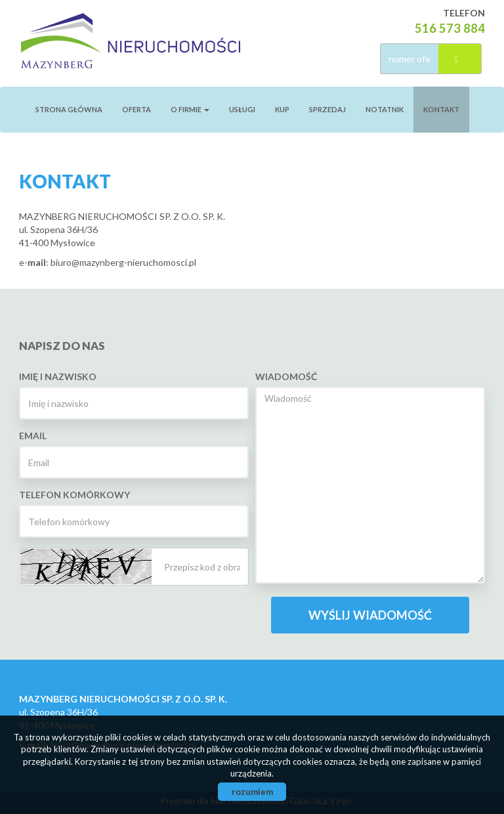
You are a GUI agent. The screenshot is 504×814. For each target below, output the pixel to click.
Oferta (136, 109)
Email (33, 436)
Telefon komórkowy (74, 495)
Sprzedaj (327, 109)
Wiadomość (286, 376)
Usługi (242, 109)
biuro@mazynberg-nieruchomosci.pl (123, 262)
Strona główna (69, 109)
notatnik (385, 109)
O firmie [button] (190, 109)
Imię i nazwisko (58, 376)
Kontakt (441, 109)
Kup (282, 109)
